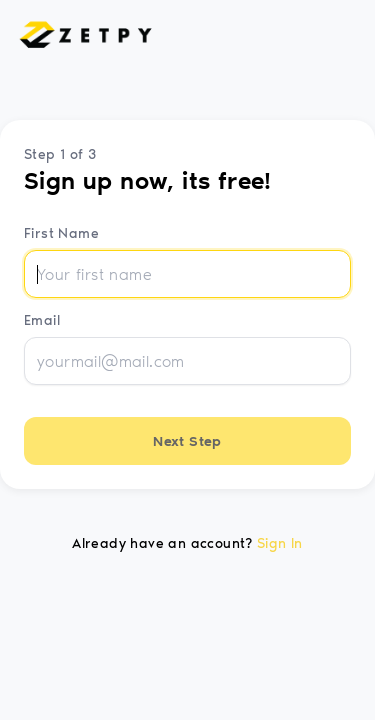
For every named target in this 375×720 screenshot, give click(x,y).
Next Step (187, 441)
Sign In (280, 543)
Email (42, 320)
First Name (61, 233)
